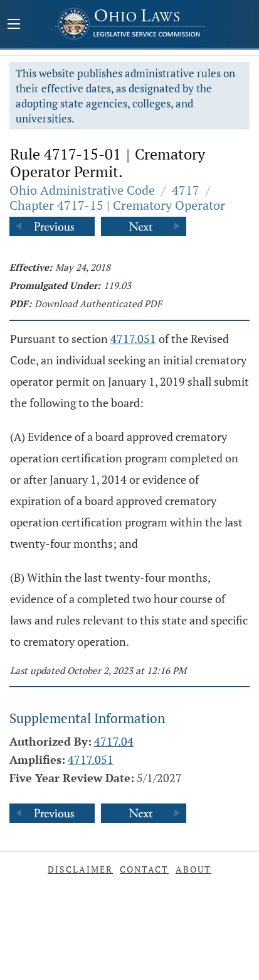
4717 (186, 190)
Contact (144, 869)
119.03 (117, 285)
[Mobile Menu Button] (14, 25)
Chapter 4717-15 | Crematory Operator (117, 205)
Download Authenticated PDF (98, 303)
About (193, 869)
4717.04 (114, 741)
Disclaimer (80, 869)
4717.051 (133, 339)
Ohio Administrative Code (82, 190)
